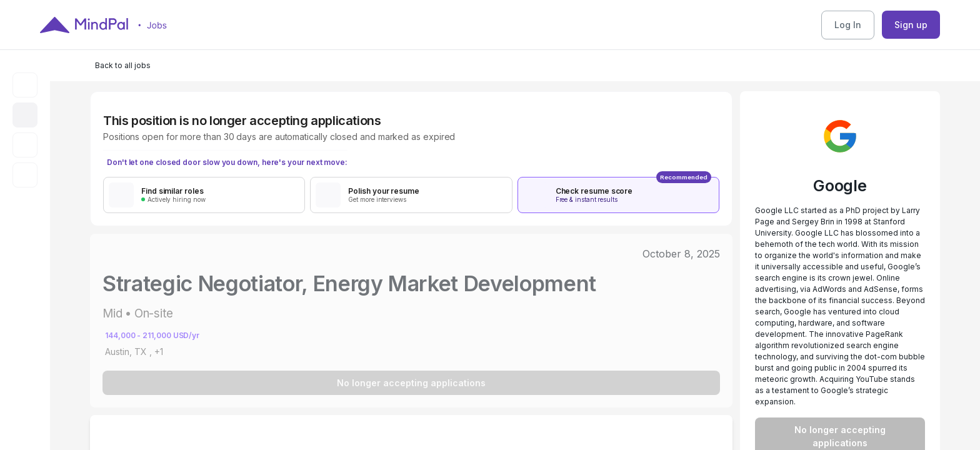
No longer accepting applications (411, 383)
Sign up (911, 25)
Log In (848, 25)
